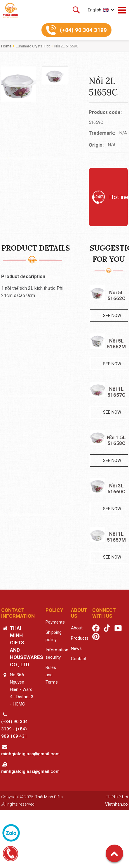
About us (79, 613)
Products (80, 638)
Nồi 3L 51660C (116, 489)
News (76, 648)
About (77, 628)
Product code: (105, 112)
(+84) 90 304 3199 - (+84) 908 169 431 (14, 729)
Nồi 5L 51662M (116, 344)
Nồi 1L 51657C (116, 392)
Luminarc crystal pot (33, 46)
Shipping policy (54, 636)
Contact (79, 659)
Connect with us (104, 613)
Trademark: (102, 133)
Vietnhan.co (116, 804)
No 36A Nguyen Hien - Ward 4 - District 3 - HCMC (22, 689)
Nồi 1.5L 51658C (116, 440)
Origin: (96, 145)
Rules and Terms (52, 675)
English (95, 10)
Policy (54, 610)
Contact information (18, 613)
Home (6, 46)
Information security (57, 654)
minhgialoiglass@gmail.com (30, 754)
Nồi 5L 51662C (116, 295)
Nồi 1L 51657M (116, 537)
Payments (55, 622)
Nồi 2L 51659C (66, 46)
